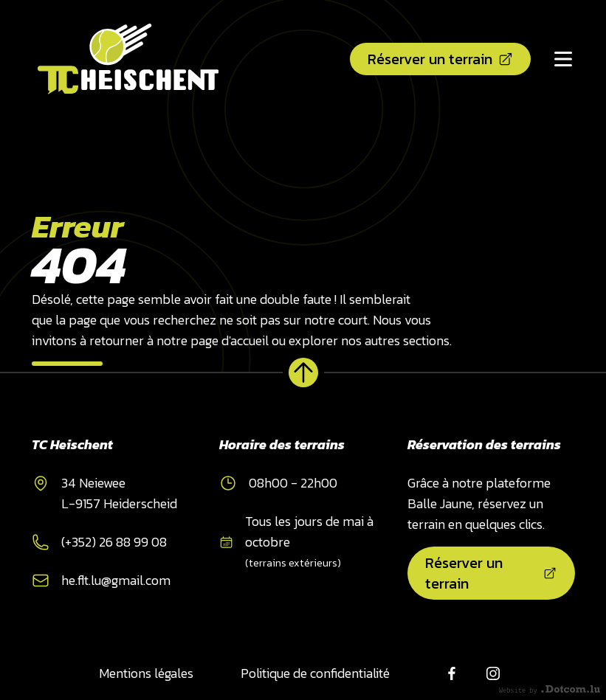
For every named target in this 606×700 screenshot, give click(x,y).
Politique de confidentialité (315, 673)
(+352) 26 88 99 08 (114, 542)
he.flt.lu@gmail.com (116, 580)
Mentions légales (146, 673)
